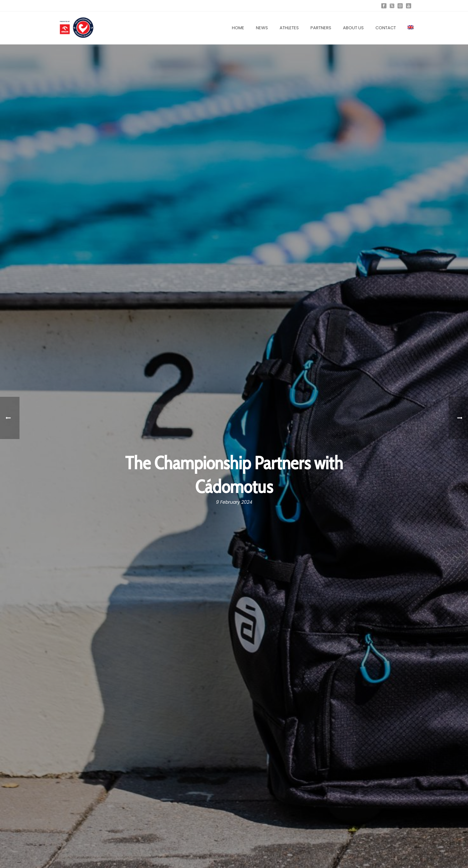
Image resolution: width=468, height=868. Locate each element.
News (262, 28)
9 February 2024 (234, 502)
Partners (321, 28)
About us (353, 28)
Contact (386, 28)
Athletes (289, 28)
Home (238, 28)
